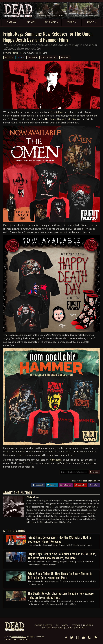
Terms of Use (10, 639)
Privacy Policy (24, 639)
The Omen (33, 57)
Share (94, 472)
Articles (9, 57)
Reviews (76, 625)
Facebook (38, 485)
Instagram (66, 485)
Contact (81, 628)
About (70, 628)
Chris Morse (12, 53)
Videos (65, 625)
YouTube (80, 485)
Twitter (52, 485)
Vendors (65, 57)
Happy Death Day (49, 57)
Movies (21, 57)
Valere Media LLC (19, 637)
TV (57, 625)
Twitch (94, 485)
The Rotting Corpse (52, 628)
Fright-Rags (57, 112)
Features (88, 625)
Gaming (38, 625)
